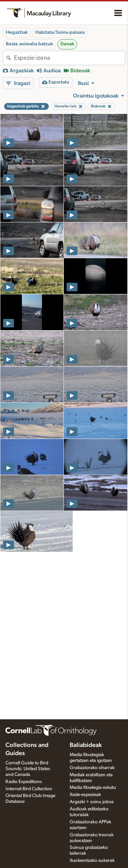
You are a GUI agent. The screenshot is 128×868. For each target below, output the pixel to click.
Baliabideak (86, 745)
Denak (67, 44)
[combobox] (69, 58)
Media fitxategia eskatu (93, 788)
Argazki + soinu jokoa (92, 802)
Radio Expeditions (24, 782)
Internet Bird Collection (29, 789)
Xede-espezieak (85, 795)
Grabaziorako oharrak (92, 768)
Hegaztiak (17, 32)
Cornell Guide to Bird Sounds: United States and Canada (28, 769)
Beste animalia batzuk (29, 44)
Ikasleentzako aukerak (92, 860)
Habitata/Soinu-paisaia (60, 32)
